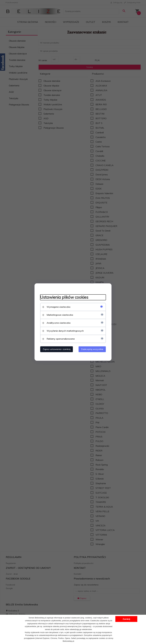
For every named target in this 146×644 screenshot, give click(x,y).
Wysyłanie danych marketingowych (65, 331)
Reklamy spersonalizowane (61, 339)
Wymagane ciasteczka (58, 307)
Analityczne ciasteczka (59, 323)
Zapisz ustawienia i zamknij (57, 349)
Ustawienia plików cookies (64, 297)
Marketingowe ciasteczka (60, 315)
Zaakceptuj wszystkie (92, 349)
